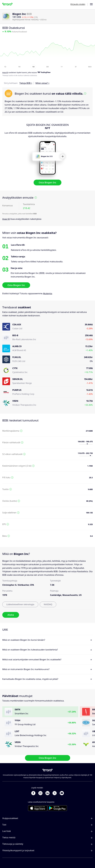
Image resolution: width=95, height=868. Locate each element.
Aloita (11, 615)
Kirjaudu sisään (78, 4)
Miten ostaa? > (42, 83)
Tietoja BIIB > (26, 83)
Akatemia (47, 293)
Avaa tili (6, 219)
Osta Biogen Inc (47, 183)
